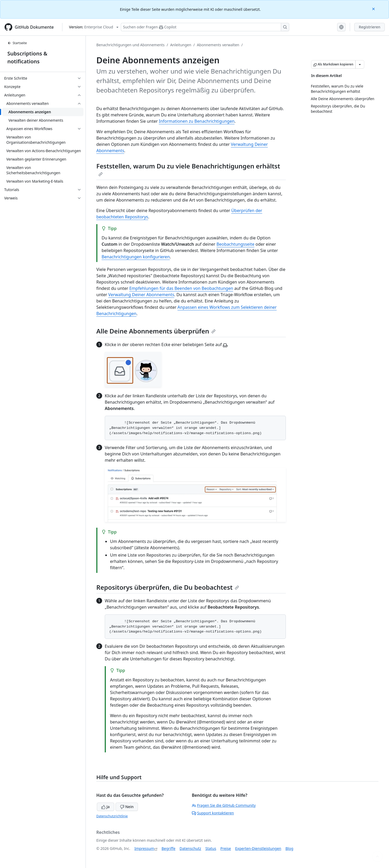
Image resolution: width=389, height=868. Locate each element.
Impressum (144, 848)
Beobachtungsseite (235, 244)
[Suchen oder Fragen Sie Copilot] (205, 27)
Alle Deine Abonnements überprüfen (156, 331)
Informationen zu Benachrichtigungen (197, 121)
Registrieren (370, 27)
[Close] (374, 9)
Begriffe (169, 848)
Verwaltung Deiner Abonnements (141, 295)
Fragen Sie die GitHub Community (224, 805)
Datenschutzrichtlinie (112, 816)
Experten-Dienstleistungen (258, 848)
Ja (106, 807)
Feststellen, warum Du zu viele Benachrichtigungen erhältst (188, 169)
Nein (127, 807)
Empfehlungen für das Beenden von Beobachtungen (181, 288)
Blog (290, 848)
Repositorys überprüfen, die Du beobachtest (168, 587)
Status (211, 848)
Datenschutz (190, 848)
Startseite (17, 43)
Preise (226, 848)
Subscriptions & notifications (27, 57)
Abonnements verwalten (218, 45)
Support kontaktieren (213, 813)
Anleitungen (181, 45)
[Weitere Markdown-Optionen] (360, 64)
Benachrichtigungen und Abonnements (130, 45)
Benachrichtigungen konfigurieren (136, 257)
